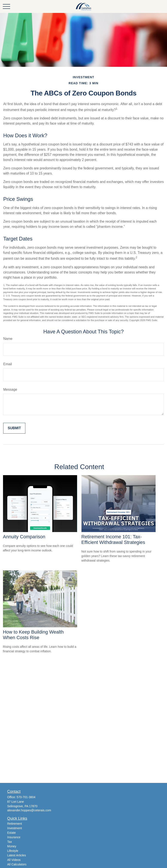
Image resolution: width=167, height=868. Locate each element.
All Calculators (17, 864)
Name (8, 339)
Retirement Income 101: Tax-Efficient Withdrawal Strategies (113, 539)
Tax (10, 842)
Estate (12, 833)
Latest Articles (17, 855)
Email (8, 364)
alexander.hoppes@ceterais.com (29, 810)
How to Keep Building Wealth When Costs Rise (33, 635)
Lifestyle (13, 851)
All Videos (14, 860)
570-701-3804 (26, 797)
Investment (15, 828)
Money (12, 846)
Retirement (15, 824)
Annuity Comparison (24, 537)
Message (10, 390)
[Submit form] (14, 428)
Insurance (14, 837)
